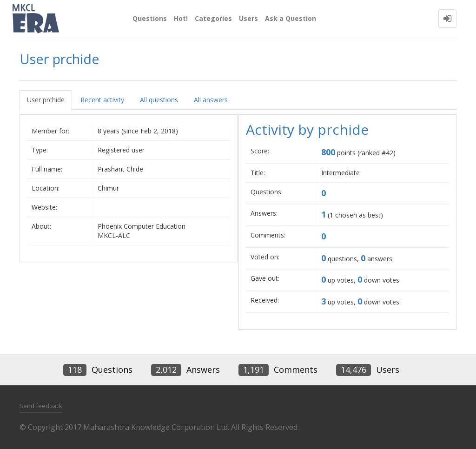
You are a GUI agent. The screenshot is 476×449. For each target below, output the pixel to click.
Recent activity (102, 100)
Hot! (181, 18)
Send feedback (41, 406)
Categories (213, 18)
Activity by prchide (307, 129)
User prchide (46, 100)
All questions (159, 100)
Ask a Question (291, 18)
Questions (150, 18)
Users (248, 18)
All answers (211, 100)
